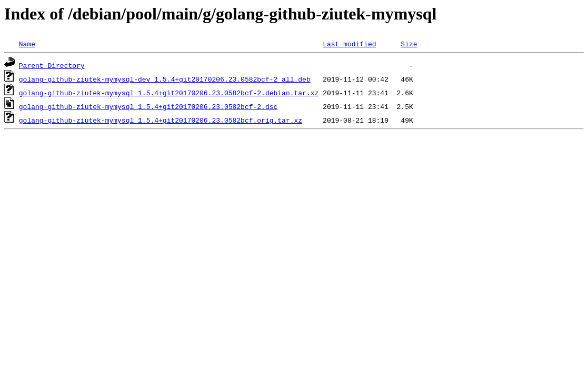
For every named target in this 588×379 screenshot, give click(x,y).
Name (27, 44)
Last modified (349, 44)
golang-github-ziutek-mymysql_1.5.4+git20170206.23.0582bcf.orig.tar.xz (161, 120)
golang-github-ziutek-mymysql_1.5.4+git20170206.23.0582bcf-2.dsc (148, 106)
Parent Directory (52, 65)
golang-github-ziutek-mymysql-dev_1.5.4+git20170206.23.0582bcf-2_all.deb (165, 79)
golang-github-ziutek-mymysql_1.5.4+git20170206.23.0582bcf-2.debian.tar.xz (169, 93)
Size (409, 44)
